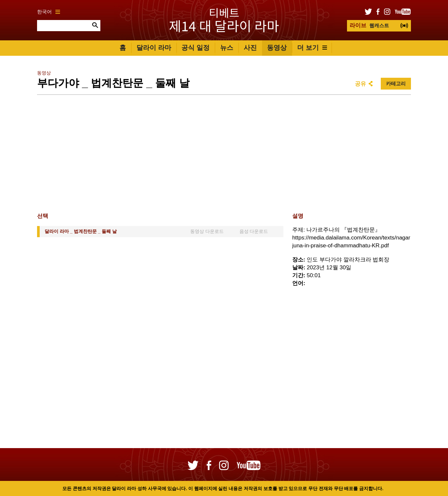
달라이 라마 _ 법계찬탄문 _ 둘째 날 (81, 231)
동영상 (277, 48)
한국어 (49, 12)
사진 (250, 48)
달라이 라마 (154, 48)
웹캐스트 (369, 25)
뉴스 (227, 48)
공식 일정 (195, 48)
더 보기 (312, 48)
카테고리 (396, 83)
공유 (360, 84)
